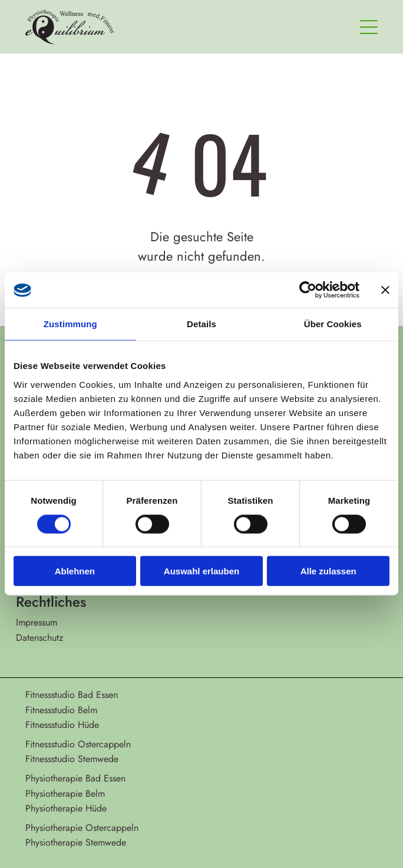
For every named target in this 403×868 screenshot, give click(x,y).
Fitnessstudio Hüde (62, 725)
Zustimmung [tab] (70, 324)
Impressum (37, 622)
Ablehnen (75, 571)
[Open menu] (369, 27)
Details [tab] (201, 324)
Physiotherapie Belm (65, 794)
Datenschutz (39, 638)
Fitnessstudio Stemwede (72, 759)
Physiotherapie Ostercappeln (82, 828)
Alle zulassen (328, 571)
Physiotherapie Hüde (66, 808)
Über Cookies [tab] (333, 324)
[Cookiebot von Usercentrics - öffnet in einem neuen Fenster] (308, 290)
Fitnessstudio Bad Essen (72, 695)
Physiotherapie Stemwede (76, 842)
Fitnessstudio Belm (61, 710)
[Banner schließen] (385, 290)
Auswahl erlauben (201, 571)
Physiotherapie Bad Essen (75, 778)
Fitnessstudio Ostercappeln (78, 744)
